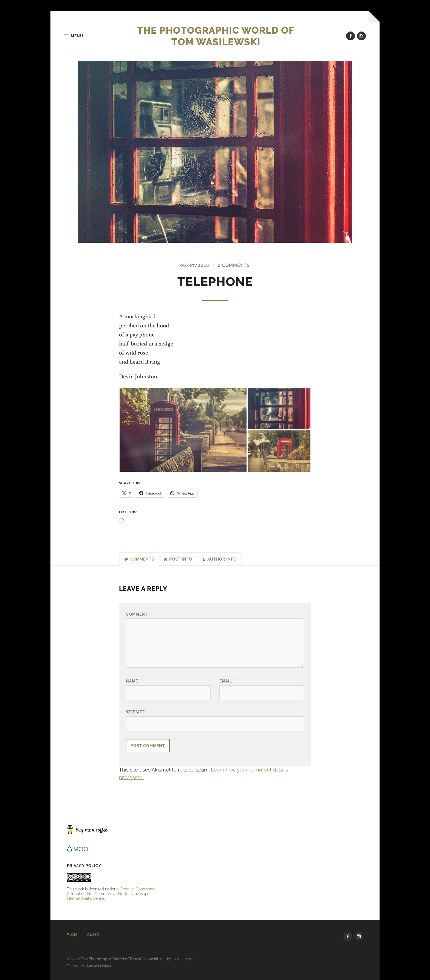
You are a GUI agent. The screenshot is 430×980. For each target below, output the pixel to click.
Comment (138, 614)
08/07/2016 (195, 265)
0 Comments (234, 265)
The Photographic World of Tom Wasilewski (216, 36)
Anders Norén (99, 966)
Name (134, 681)
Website (135, 712)
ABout (93, 935)
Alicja (72, 935)
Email (227, 681)
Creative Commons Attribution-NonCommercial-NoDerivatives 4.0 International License (111, 894)
